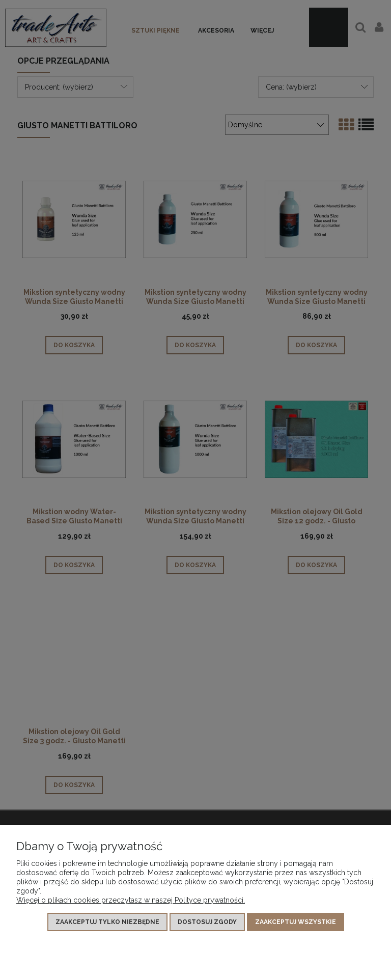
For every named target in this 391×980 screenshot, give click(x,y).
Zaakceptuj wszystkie (296, 922)
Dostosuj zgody (207, 922)
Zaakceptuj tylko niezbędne (107, 922)
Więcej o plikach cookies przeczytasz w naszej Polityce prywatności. (131, 900)
